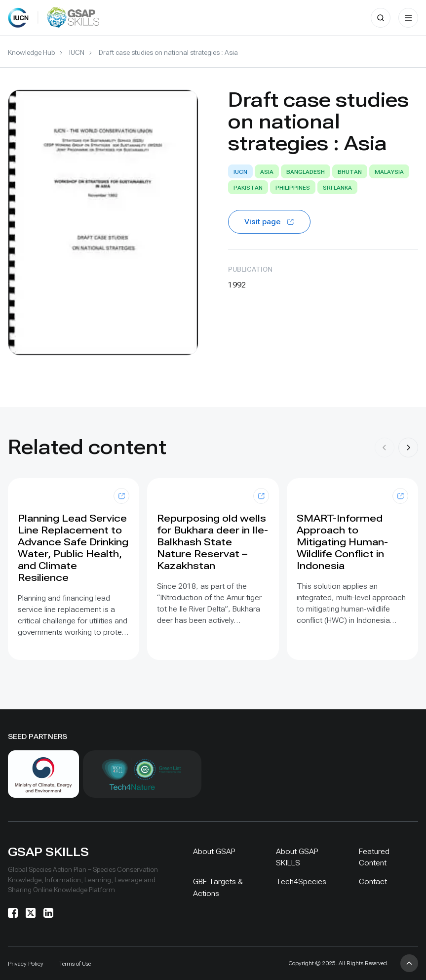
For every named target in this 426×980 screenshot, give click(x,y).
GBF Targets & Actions (218, 887)
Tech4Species (301, 881)
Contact (373, 881)
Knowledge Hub (31, 52)
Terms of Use (75, 964)
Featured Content (374, 857)
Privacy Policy (26, 964)
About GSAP (214, 851)
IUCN (77, 52)
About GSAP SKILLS (297, 857)
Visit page (269, 222)
